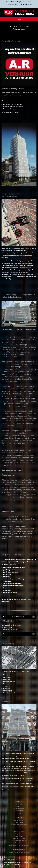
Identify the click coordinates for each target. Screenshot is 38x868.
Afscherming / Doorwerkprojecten (19, 845)
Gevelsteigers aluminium (19, 841)
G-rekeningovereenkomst (19, 825)
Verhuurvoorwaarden (19, 827)
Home (19, 19)
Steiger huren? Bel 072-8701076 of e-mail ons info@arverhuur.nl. (16, 617)
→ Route (19, 813)
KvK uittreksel (19, 822)
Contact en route (8, 634)
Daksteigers (19, 836)
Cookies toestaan (26, 5)
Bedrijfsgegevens (19, 820)
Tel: (15, 811)
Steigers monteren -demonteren (19, 852)
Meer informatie (12, 5)
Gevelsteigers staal (19, 838)
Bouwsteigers (19, 843)
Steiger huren (19, 834)
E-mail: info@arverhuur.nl (9, 630)
